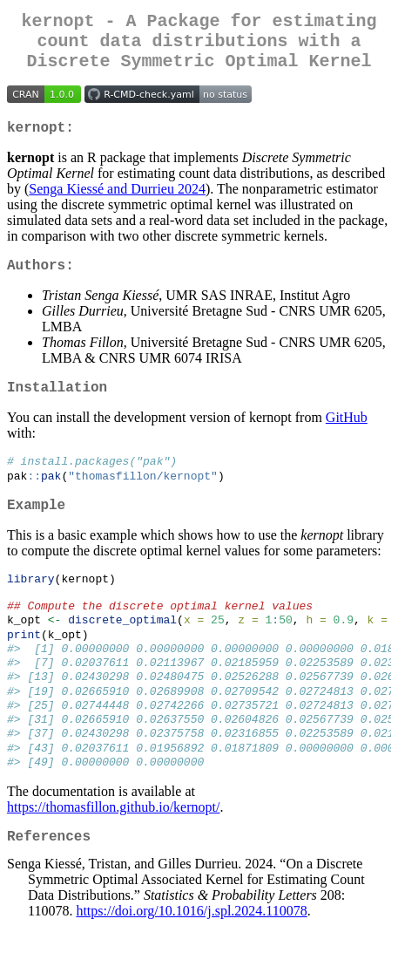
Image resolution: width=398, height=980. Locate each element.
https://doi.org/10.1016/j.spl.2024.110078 (191, 965)
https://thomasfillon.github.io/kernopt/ (113, 857)
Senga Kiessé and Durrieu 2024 (117, 203)
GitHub (347, 438)
